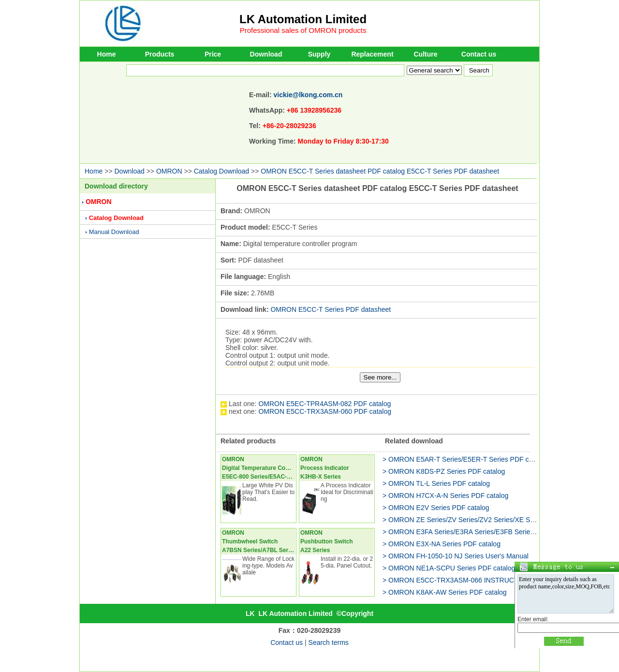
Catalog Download (221, 171)
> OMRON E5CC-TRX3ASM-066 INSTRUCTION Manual (468, 580)
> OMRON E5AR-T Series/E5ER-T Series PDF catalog (465, 459)
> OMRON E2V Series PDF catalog (436, 508)
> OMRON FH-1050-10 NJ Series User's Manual (456, 556)
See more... (380, 377)
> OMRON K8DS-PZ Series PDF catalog (444, 471)
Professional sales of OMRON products (303, 30)
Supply (319, 54)
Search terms (329, 643)
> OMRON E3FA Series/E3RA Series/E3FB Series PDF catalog (478, 532)
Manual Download (114, 232)
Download (266, 54)
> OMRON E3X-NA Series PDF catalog (442, 544)
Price (213, 54)
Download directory (116, 186)
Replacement (372, 54)
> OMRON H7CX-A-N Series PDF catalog (445, 496)
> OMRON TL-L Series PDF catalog (436, 483)
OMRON (169, 171)
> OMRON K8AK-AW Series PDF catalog (445, 592)
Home (107, 54)
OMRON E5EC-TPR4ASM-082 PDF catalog (324, 404)
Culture (426, 54)
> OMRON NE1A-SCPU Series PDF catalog (449, 568)
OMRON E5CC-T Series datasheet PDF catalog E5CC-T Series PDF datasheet (380, 171)
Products (160, 54)
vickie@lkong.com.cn (308, 95)
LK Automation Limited (303, 19)
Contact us (479, 54)
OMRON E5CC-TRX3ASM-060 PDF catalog (325, 411)
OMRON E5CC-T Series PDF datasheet (331, 309)
